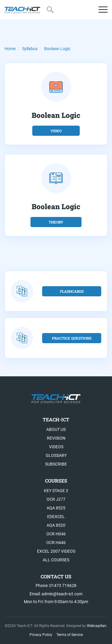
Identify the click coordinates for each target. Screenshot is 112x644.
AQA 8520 (56, 525)
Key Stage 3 (56, 491)
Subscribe (56, 464)
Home (10, 49)
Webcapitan (97, 626)
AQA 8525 (56, 508)
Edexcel (56, 517)
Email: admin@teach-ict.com (56, 594)
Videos (56, 447)
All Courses (56, 560)
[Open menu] (103, 10)
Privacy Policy (41, 635)
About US (56, 429)
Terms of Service (70, 635)
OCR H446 (56, 543)
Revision (56, 438)
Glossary (56, 455)
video (56, 131)
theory (56, 222)
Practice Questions (72, 338)
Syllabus (30, 49)
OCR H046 (56, 534)
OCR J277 (56, 499)
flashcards (72, 291)
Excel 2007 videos (56, 551)
